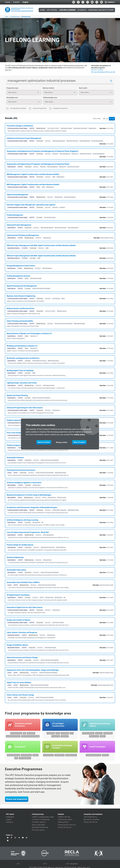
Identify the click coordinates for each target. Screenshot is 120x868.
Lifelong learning (15, 17)
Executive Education (39, 825)
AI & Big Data (51, 733)
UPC (18, 864)
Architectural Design (16, 733)
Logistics (36, 755)
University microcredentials (41, 820)
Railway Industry (94, 736)
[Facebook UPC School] (78, 2)
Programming (56, 736)
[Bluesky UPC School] (74, 2)
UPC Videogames (72, 864)
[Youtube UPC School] (92, 2)
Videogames (65, 736)
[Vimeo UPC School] (88, 2)
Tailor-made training (90, 817)
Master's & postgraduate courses (43, 817)
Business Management (13, 755)
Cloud (58, 733)
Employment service (64, 828)
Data (72, 733)
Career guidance (63, 822)
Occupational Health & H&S (94, 755)
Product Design (108, 733)
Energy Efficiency (59, 755)
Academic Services (64, 817)
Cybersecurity (65, 733)
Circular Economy (48, 755)
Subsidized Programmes (40, 828)
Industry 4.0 (99, 733)
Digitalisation (31, 733)
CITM (45, 864)
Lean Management (26, 755)
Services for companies (91, 820)
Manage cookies (62, 442)
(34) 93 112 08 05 (97, 70)
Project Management (25, 758)
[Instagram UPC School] (83, 2)
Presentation (10, 817)
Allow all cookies (79, 442)
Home (43, 10)
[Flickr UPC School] (101, 2)
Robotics (103, 736)
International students (65, 820)
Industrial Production (88, 733)
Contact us (10, 822)
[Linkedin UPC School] (97, 2)
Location (9, 820)
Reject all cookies (44, 442)
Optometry (105, 755)
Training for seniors (38, 830)
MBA (16, 758)
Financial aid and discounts (67, 825)
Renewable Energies (71, 755)
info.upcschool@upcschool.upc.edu (103, 72)
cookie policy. (79, 435)
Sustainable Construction (13, 736)
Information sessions (39, 822)
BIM (24, 733)
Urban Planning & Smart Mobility (30, 736)
